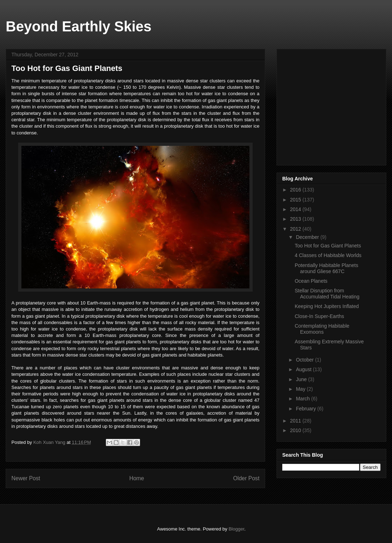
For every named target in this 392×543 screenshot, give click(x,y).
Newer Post (26, 478)
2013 (296, 219)
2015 (296, 200)
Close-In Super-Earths (319, 316)
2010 (296, 430)
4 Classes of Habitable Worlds (328, 255)
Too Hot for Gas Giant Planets (328, 246)
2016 (296, 190)
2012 (296, 229)
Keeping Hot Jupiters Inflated (327, 306)
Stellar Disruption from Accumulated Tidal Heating (327, 294)
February (306, 409)
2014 (296, 209)
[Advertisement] (336, 105)
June (302, 379)
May (301, 389)
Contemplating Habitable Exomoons (322, 329)
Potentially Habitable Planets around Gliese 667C (326, 268)
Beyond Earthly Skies (79, 26)
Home (137, 478)
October (305, 360)
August (304, 369)
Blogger (236, 529)
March (303, 399)
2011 (296, 421)
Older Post (246, 478)
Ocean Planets (311, 281)
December (308, 237)
